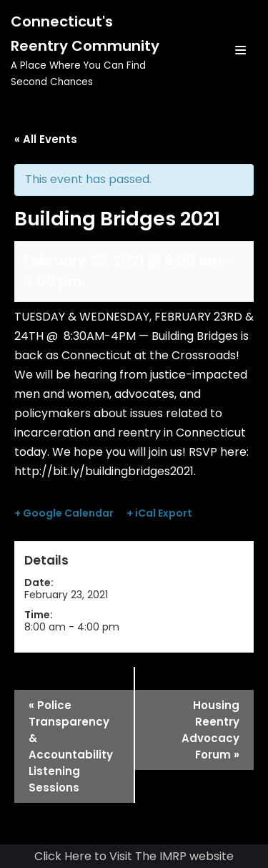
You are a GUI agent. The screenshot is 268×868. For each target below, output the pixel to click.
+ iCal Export (159, 513)
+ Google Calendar (64, 513)
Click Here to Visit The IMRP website (134, 856)
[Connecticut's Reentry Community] (89, 50)
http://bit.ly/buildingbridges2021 (104, 471)
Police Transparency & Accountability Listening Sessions (71, 746)
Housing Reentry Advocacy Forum (210, 730)
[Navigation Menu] (240, 50)
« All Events (46, 139)
